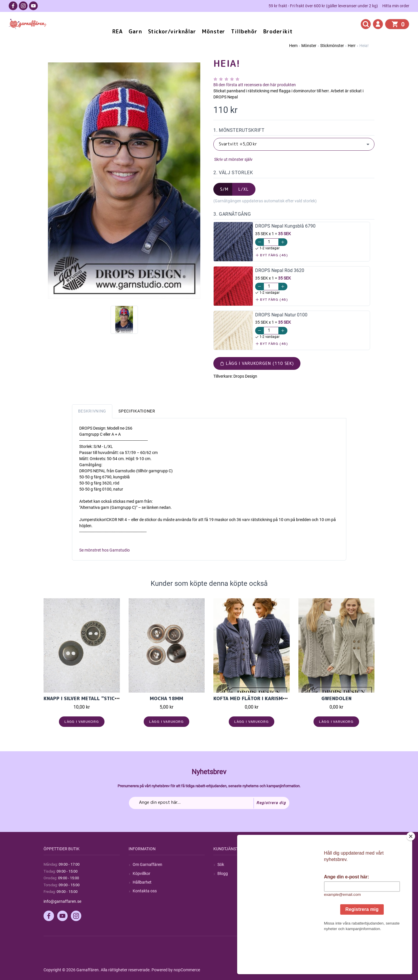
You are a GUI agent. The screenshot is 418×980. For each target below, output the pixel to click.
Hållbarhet (142, 882)
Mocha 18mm (166, 698)
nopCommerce (187, 970)
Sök (221, 864)
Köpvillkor (142, 873)
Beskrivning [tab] (92, 411)
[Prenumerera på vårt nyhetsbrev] (209, 803)
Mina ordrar (313, 873)
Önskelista (312, 900)
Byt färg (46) (272, 255)
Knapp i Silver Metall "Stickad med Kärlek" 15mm (109, 698)
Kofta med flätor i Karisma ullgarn (261, 698)
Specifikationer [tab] (137, 411)
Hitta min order (396, 6)
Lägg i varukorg (82, 722)
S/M (224, 189)
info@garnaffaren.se (62, 901)
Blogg (223, 873)
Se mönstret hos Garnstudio (105, 550)
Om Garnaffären (147, 864)
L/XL (244, 189)
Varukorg (311, 891)
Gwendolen (336, 698)
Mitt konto (312, 864)
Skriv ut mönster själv (233, 159)
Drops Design (245, 376)
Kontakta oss (145, 891)
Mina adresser (315, 882)
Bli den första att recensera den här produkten (255, 85)
